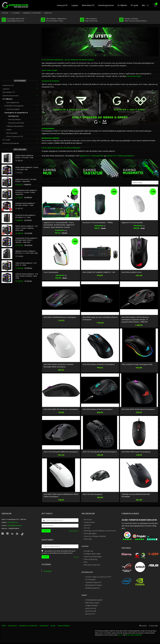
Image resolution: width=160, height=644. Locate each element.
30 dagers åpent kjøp (92, 554)
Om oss (87, 528)
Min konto (88, 520)
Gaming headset (13, 109)
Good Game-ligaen (134, 76)
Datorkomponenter (11, 96)
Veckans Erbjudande (11, 143)
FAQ (85, 562)
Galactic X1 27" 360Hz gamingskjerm (120, 156)
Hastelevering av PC (93, 582)
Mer (144, 5)
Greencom (48, 571)
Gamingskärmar (13, 102)
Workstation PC (9, 92)
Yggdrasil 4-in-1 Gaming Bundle (92, 156)
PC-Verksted (90, 580)
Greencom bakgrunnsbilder (95, 536)
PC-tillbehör (8, 99)
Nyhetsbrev (44, 626)
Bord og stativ (12, 133)
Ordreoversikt (89, 522)
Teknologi (88, 539)
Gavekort (87, 525)
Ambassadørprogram (94, 600)
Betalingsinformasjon (94, 585)
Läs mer (76, 557)
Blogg (53, 626)
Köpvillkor (12, 626)
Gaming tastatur (14, 119)
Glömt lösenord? (74, 531)
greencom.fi (90, 614)
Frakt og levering (90, 559)
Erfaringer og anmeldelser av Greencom (100, 531)
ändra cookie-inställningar (134, 635)
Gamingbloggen (90, 533)
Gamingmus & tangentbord (16, 113)
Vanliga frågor (63, 626)
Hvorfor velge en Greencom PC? (98, 577)
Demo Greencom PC (15, 136)
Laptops (6, 89)
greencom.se (91, 608)
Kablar (9, 130)
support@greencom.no (14, 525)
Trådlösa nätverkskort (15, 126)
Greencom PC (8, 85)
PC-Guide (6, 140)
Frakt (4, 626)
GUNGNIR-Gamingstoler (14, 106)
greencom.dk (91, 611)
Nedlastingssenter (93, 588)
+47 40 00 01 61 (13, 522)
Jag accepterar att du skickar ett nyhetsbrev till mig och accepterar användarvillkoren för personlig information (59, 552)
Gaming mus (13, 116)
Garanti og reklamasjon (93, 557)
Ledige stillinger (92, 605)
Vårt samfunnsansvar (92, 565)
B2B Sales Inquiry (92, 603)
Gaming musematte (16, 123)
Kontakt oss (88, 551)
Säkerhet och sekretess (28, 626)
